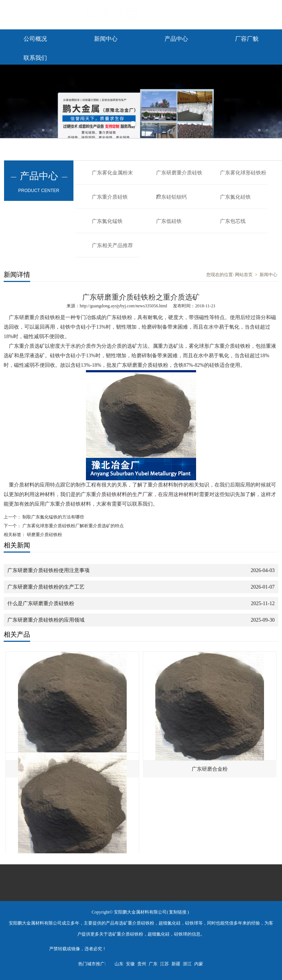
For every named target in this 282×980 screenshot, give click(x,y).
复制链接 (178, 912)
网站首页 (244, 275)
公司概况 (35, 39)
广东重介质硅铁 (110, 197)
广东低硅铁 (169, 221)
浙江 (187, 964)
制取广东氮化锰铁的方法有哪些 (53, 517)
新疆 (176, 964)
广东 (153, 964)
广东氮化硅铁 (235, 197)
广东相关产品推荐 (112, 245)
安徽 (130, 964)
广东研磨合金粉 (210, 769)
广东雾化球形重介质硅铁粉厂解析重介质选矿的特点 (73, 526)
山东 (119, 964)
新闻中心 (106, 39)
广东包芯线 (233, 221)
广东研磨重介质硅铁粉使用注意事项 (48, 570)
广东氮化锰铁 (107, 221)
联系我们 (35, 58)
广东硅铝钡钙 (171, 197)
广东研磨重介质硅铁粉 (179, 177)
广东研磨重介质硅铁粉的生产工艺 (46, 587)
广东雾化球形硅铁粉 (243, 173)
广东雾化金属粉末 (112, 173)
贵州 (142, 964)
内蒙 (199, 964)
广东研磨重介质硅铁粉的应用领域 (46, 620)
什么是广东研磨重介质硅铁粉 (41, 603)
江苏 (164, 964)
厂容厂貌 (247, 39)
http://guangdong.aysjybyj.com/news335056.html (123, 306)
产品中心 (176, 39)
